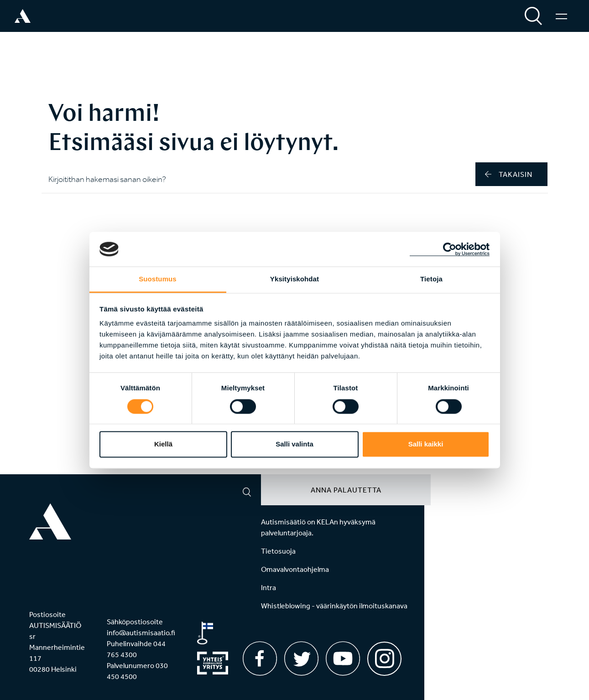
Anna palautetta (346, 490)
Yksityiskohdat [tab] (294, 279)
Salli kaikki (426, 444)
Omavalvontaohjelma (295, 569)
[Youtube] (343, 659)
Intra (268, 587)
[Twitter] (301, 659)
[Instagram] (384, 656)
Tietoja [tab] (431, 279)
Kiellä (163, 444)
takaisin (509, 174)
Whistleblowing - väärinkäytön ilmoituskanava (334, 606)
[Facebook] (260, 659)
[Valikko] (561, 16)
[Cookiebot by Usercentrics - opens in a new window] (450, 249)
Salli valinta (294, 444)
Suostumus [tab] (158, 279)
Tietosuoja (278, 551)
